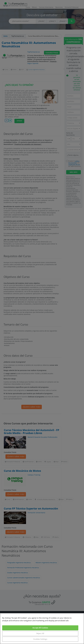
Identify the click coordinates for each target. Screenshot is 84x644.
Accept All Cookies (40, 628)
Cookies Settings (40, 639)
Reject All (40, 633)
